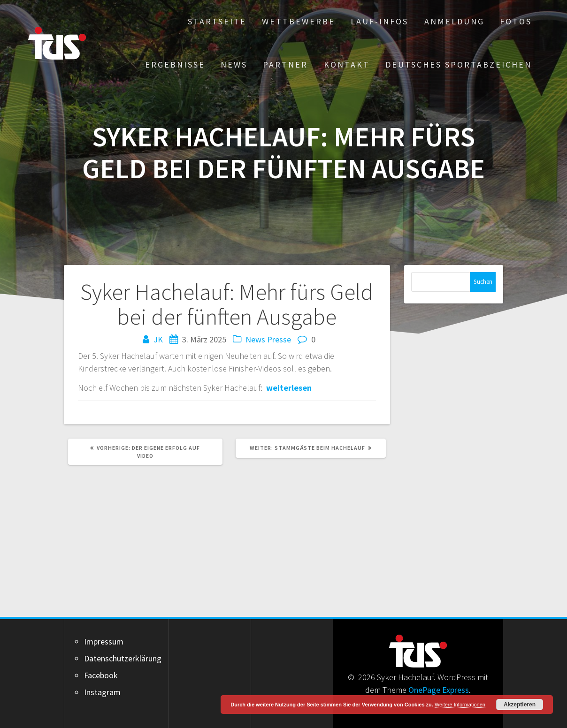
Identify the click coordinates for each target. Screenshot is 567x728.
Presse (279, 339)
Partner (285, 64)
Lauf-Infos (379, 21)
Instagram (102, 692)
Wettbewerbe (299, 21)
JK (158, 339)
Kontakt (347, 64)
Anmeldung (454, 21)
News (234, 64)
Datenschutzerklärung (123, 658)
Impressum (104, 641)
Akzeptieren (520, 705)
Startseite (217, 21)
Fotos (516, 21)
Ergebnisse (175, 64)
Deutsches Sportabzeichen (459, 64)
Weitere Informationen (460, 705)
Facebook (101, 675)
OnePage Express (439, 690)
